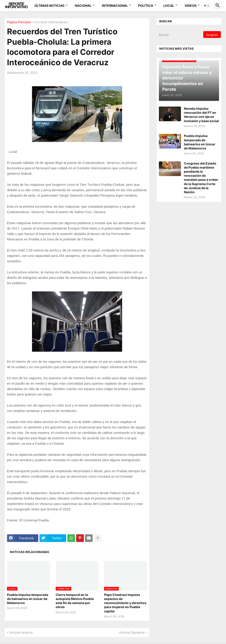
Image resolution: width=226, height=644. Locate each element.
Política (146, 6)
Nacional (83, 6)
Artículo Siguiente (132, 632)
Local (169, 6)
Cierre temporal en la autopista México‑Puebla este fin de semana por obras (75, 601)
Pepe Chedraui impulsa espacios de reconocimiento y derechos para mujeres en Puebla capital (125, 603)
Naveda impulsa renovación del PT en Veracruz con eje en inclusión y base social (201, 115)
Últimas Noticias (49, 6)
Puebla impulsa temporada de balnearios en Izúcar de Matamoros (28, 599)
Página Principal (19, 22)
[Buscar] (180, 35)
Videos (191, 6)
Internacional (115, 6)
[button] (207, 6)
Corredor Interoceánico (51, 22)
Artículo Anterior (21, 632)
